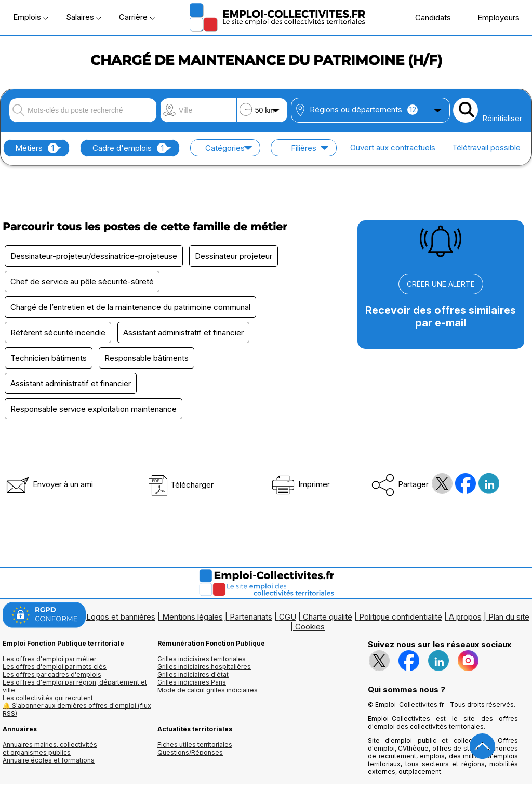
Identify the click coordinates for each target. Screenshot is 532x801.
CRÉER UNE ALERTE (441, 284)
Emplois (31, 17)
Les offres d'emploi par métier (49, 659)
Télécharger (181, 485)
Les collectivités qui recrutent (48, 698)
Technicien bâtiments (49, 358)
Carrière (137, 17)
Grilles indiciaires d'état (193, 674)
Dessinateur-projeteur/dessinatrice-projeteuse (94, 256)
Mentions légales (192, 617)
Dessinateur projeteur (234, 256)
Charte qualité (328, 617)
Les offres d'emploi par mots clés (55, 667)
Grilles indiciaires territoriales (202, 659)
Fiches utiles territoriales (195, 745)
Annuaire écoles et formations (49, 760)
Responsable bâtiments (147, 358)
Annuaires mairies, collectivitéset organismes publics (50, 749)
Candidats (428, 17)
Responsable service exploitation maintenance (94, 409)
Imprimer (300, 484)
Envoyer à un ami (49, 484)
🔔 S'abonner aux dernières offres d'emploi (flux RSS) (77, 710)
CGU (288, 617)
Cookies (310, 627)
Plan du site (509, 617)
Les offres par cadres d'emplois (52, 674)
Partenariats (251, 617)
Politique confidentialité (401, 617)
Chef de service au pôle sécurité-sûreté (82, 281)
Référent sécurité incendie (58, 332)
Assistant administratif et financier (183, 332)
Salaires (84, 17)
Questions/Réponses (190, 752)
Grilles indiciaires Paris (192, 682)
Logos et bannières (121, 617)
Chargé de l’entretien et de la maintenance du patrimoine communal (130, 307)
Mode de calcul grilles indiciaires (208, 690)
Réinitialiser (502, 118)
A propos (465, 617)
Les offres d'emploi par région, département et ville (75, 686)
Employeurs (493, 17)
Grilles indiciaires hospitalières (204, 667)
